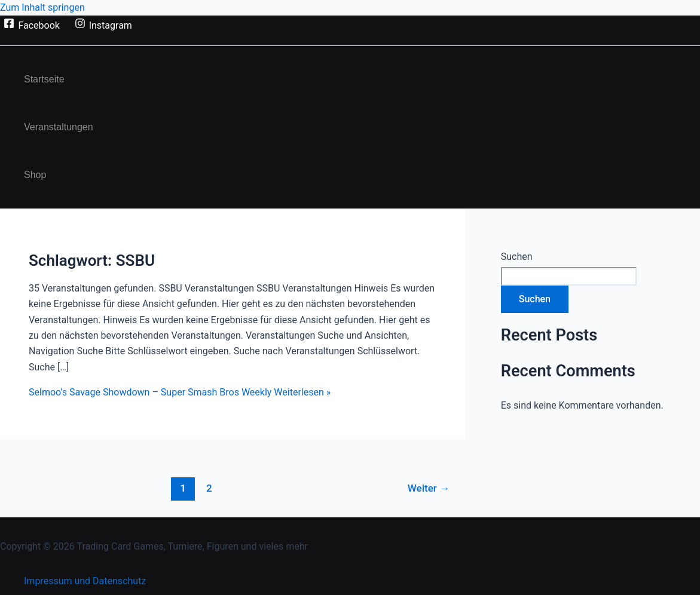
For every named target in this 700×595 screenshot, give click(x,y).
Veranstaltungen (59, 127)
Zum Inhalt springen (42, 7)
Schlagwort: (92, 260)
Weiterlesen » (180, 392)
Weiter (429, 488)
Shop (35, 175)
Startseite (44, 79)
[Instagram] (103, 25)
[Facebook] (32, 25)
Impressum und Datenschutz (85, 581)
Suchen (517, 257)
